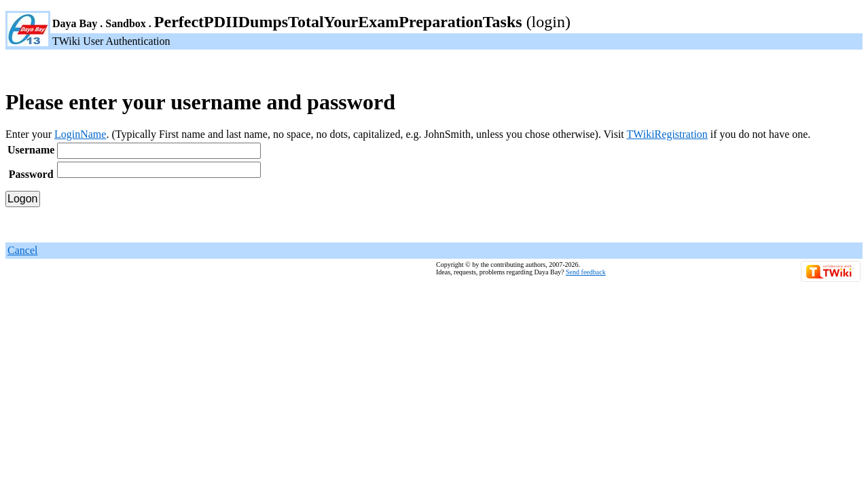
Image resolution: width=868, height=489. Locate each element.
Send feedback (586, 272)
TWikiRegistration (667, 134)
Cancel (22, 250)
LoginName (80, 134)
